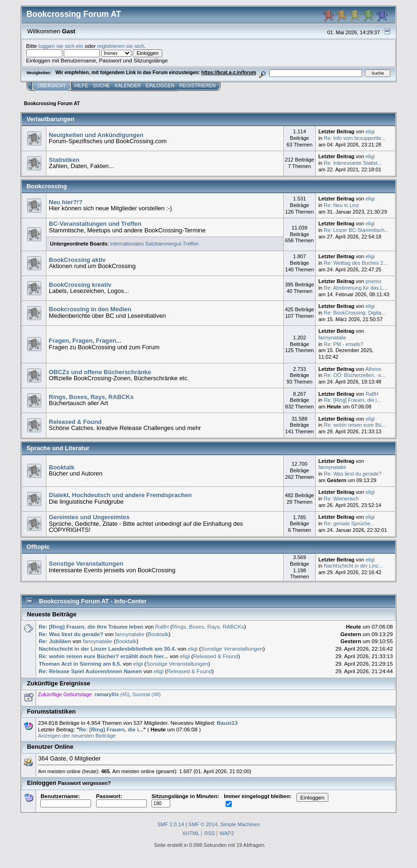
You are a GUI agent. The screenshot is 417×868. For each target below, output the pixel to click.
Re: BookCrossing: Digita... (355, 313)
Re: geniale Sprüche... (349, 523)
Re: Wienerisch (341, 499)
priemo (373, 281)
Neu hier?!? (66, 202)
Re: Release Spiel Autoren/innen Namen (91, 671)
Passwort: (121, 799)
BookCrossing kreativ (80, 285)
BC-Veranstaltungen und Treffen (95, 224)
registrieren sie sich (121, 46)
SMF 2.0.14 (171, 824)
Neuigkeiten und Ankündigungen (96, 135)
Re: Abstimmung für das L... (355, 288)
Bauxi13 (227, 723)
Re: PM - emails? (343, 344)
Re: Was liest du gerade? (353, 474)
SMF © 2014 (203, 824)
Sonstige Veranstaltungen (86, 564)
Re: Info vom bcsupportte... (355, 138)
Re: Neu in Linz (341, 205)
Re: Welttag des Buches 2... (356, 263)
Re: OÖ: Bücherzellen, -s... (354, 375)
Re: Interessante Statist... (353, 163)
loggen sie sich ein (61, 46)
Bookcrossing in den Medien (90, 309)
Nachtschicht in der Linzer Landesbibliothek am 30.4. (107, 649)
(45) (112, 694)
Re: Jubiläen (55, 641)
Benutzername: (66, 799)
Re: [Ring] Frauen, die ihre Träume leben (91, 626)
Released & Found (75, 422)
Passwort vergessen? (84, 783)
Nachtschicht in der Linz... (353, 566)
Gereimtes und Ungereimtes (89, 517)
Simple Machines (240, 824)
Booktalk (62, 467)
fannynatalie (332, 338)
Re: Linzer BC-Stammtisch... (356, 230)
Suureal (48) (146, 694)
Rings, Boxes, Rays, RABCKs (91, 397)
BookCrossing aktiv (77, 260)
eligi (370, 131)
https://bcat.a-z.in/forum (229, 73)
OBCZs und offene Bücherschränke (100, 372)
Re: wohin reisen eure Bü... (355, 425)
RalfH (372, 394)
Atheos (373, 369)
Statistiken (64, 160)
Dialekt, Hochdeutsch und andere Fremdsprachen (120, 495)
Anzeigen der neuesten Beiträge (77, 735)
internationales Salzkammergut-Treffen (154, 244)
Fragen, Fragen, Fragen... (85, 341)
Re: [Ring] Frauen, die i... (352, 400)
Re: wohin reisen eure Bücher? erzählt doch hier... (103, 656)
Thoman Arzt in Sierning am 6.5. (80, 664)
